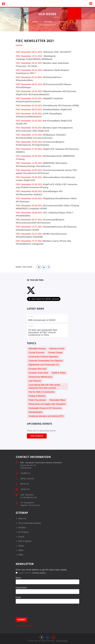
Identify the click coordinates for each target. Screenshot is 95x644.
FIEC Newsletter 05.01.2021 (29, 52)
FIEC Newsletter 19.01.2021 (29, 63)
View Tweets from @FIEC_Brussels (44, 299)
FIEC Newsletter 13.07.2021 (29, 227)
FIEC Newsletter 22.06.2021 (29, 206)
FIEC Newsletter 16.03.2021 (29, 114)
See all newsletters (24, 626)
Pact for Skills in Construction (42, 392)
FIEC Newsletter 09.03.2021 (29, 110)
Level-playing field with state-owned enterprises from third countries (44, 386)
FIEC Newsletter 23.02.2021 (29, 98)
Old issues (63, 22)
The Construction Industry (30, 523)
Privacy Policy (62, 641)
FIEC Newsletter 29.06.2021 (29, 213)
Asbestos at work (57, 349)
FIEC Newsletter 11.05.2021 (29, 163)
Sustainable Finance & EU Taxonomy (45, 408)
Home (24, 22)
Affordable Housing (37, 349)
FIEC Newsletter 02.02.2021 (29, 77)
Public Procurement (37, 400)
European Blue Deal (37, 369)
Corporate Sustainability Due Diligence (46, 361)
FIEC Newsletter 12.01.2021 (29, 56)
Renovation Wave (58, 400)
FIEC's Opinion (25, 541)
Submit (21, 620)
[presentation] (35, 612)
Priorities (22, 528)
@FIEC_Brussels (27, 479)
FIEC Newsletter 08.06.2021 (29, 191)
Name (18, 578)
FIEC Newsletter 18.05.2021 (29, 170)
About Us (22, 519)
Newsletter (48, 22)
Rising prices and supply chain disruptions (47, 404)
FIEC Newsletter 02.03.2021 (29, 106)
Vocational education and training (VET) (46, 416)
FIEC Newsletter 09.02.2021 (29, 84)
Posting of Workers (37, 396)
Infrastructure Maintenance (40, 377)
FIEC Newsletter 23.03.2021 (29, 121)
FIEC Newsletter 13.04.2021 (29, 135)
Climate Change (55, 353)
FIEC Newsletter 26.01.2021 (29, 70)
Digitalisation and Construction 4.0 (44, 365)
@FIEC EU (25, 484)
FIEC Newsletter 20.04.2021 (29, 142)
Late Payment (35, 381)
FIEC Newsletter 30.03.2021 (29, 128)
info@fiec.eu (26, 473)
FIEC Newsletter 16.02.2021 (29, 91)
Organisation (21, 588)
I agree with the (31, 573)
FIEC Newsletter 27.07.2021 (29, 241)
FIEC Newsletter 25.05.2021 (29, 177)
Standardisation (35, 412)
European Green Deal (38, 373)
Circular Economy (36, 353)
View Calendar (37, 436)
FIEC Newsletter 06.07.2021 (29, 220)
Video (21, 555)
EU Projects (23, 532)
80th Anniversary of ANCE (42, 320)
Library (35, 22)
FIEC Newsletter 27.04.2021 (29, 149)
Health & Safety (59, 373)
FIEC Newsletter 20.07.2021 (29, 234)
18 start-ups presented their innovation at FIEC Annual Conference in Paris (43, 332)
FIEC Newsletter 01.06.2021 (29, 184)
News (21, 550)
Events (21, 537)
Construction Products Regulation (43, 357)
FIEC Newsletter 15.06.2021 (29, 198)
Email (18, 597)
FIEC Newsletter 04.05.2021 (29, 156)
